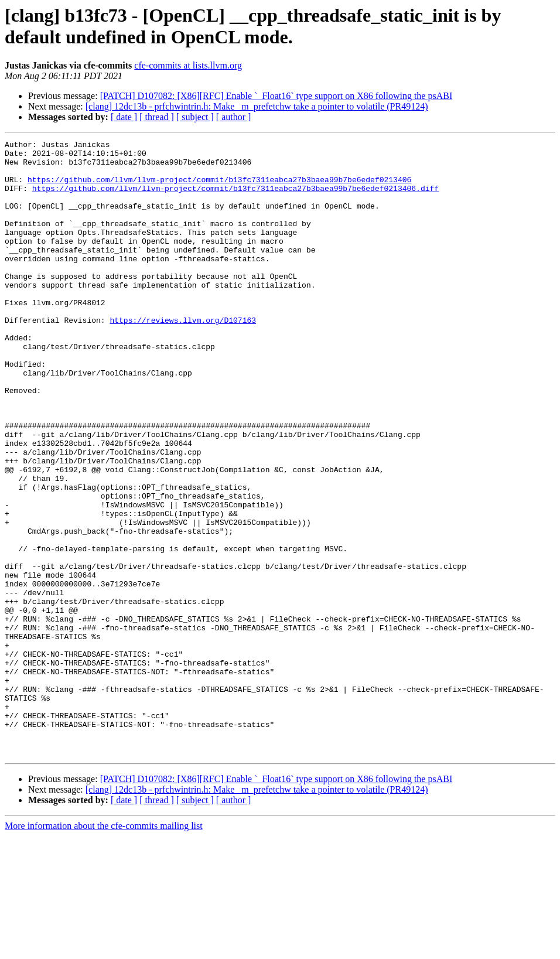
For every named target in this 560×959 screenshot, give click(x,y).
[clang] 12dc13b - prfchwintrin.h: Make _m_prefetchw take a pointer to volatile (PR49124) (257, 106)
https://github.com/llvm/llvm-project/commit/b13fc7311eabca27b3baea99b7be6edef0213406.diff (235, 199)
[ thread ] (157, 117)
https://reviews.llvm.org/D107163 (183, 357)
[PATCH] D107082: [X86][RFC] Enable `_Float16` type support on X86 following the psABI (276, 96)
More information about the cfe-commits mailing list (104, 949)
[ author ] (234, 117)
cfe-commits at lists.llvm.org (188, 65)
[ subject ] (195, 117)
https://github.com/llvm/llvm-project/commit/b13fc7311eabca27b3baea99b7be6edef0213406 (219, 188)
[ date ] (124, 117)
